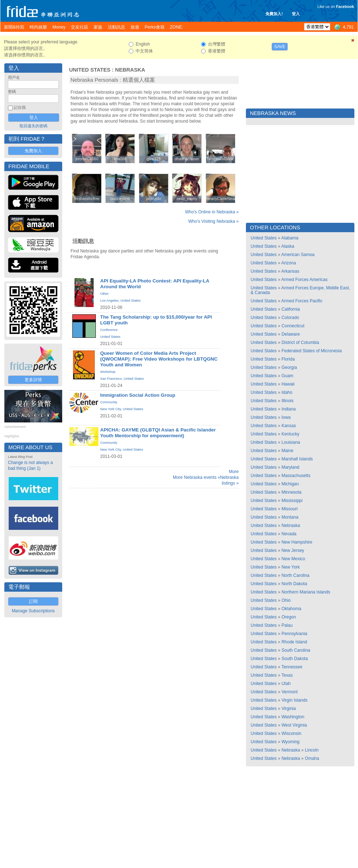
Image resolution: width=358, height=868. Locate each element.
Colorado (290, 318)
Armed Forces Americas (304, 280)
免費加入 (33, 151)
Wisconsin (291, 733)
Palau (287, 625)
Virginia (289, 709)
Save (280, 47)
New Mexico (293, 559)
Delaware (291, 334)
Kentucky (290, 434)
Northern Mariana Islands (306, 592)
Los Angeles (109, 301)
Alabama (290, 238)
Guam (287, 376)
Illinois (287, 401)
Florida (288, 359)
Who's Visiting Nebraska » (214, 221)
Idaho (287, 392)
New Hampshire (297, 542)
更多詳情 (33, 380)
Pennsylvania (294, 634)
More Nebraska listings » (229, 477)
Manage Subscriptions (33, 611)
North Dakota (294, 584)
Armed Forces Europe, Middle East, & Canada (300, 290)
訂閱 (33, 601)
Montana (290, 517)
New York (291, 567)
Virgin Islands (294, 700)
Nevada (289, 534)
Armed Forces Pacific (302, 301)
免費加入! (274, 14)
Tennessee (292, 667)
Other (104, 294)
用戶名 (14, 77)
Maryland (290, 467)
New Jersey (293, 550)
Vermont (289, 692)
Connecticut (293, 326)
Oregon (289, 617)
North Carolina (295, 575)
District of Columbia (300, 342)
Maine (287, 451)
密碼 (12, 92)
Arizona (289, 263)
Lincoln (312, 750)
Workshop (108, 372)
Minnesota (291, 492)
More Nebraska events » (197, 477)
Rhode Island (294, 642)
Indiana (288, 409)
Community (109, 402)
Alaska (288, 246)
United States (90, 70)
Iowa (286, 417)
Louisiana (291, 442)
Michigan (290, 484)
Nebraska (130, 70)
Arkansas (290, 271)
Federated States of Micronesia (312, 351)
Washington (293, 717)
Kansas (289, 426)
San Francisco (111, 379)
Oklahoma (291, 609)
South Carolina (296, 650)
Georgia (289, 367)
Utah (286, 684)
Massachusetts (296, 476)
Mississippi (292, 501)
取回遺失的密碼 (33, 126)
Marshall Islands (297, 459)
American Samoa (298, 255)
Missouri (289, 509)
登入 (296, 14)
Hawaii (288, 384)
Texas (287, 675)
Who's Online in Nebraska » (212, 212)
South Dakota (295, 659)
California (291, 309)
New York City (110, 409)
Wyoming (290, 742)
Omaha (312, 758)
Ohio (286, 600)
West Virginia (294, 725)
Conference (109, 330)
